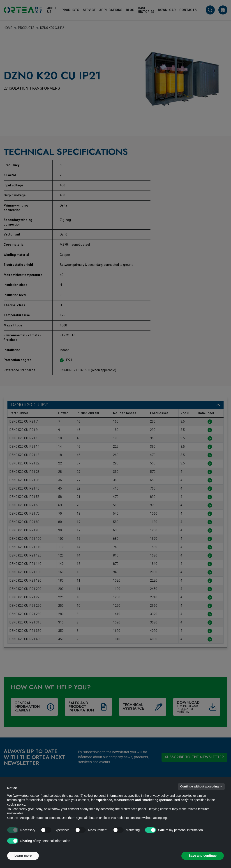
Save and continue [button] (203, 856)
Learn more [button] (23, 856)
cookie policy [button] (16, 804)
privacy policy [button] (159, 796)
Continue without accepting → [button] (201, 786)
